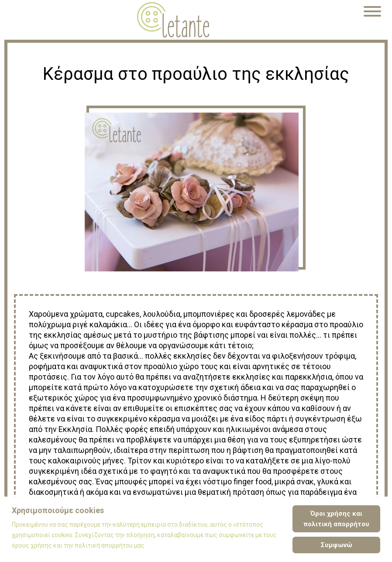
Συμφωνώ (337, 545)
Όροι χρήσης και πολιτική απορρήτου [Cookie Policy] (336, 519)
